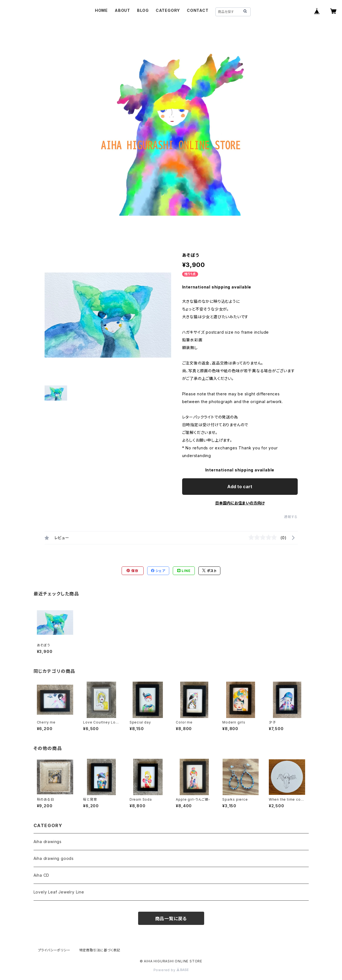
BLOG (143, 10)
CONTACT (198, 10)
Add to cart (240, 487)
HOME (101, 10)
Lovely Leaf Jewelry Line (59, 892)
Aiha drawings (48, 842)
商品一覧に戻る (171, 919)
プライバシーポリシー (54, 950)
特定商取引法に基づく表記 (100, 950)
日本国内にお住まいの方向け (240, 503)
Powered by (171, 970)
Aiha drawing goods (54, 858)
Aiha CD (42, 875)
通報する (291, 517)
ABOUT (122, 10)
